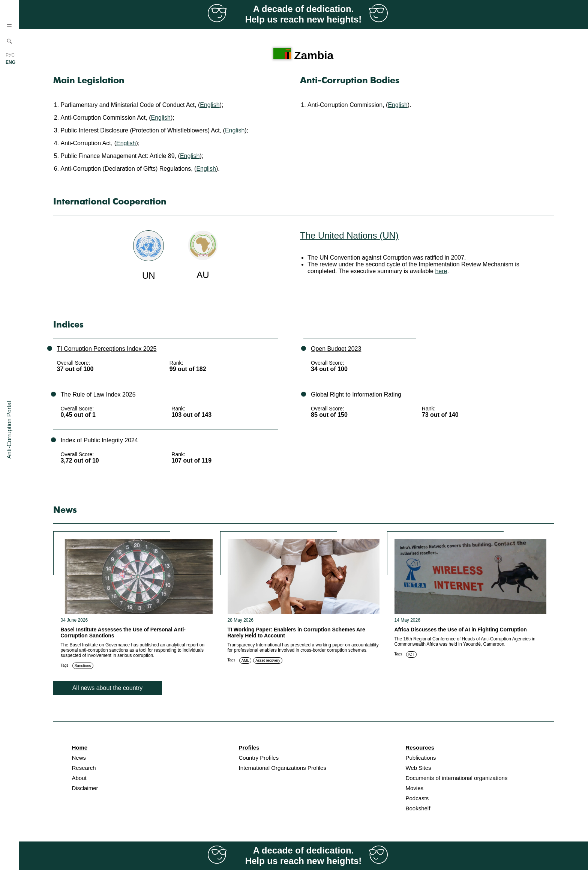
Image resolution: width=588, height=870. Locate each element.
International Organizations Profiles (283, 768)
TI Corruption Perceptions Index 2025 (107, 349)
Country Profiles (259, 758)
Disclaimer (85, 788)
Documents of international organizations (457, 778)
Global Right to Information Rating (356, 394)
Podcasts (417, 798)
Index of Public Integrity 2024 (99, 440)
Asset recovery (268, 660)
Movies (415, 788)
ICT (411, 654)
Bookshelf (418, 808)
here (441, 271)
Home (80, 748)
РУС (10, 55)
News (79, 758)
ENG (10, 62)
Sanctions (83, 666)
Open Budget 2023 (336, 349)
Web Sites (418, 768)
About (79, 778)
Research (84, 768)
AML (245, 660)
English (210, 105)
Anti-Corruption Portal (9, 430)
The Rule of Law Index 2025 (98, 394)
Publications (421, 758)
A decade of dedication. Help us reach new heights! (304, 14)
